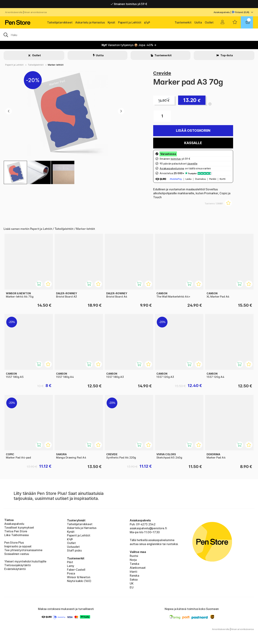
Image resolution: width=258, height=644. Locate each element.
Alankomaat (138, 568)
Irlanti (133, 572)
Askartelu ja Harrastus (90, 22)
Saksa (134, 579)
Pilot (70, 562)
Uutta (198, 22)
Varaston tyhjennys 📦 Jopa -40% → (129, 45)
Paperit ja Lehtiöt (130, 22)
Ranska (134, 576)
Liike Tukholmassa (16, 535)
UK (132, 583)
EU (132, 587)
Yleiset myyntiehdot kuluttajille (25, 561)
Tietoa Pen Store (16, 531)
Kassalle (193, 143)
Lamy (71, 566)
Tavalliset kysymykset (19, 527)
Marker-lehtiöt (56, 65)
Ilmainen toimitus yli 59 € (129, 4)
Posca (71, 573)
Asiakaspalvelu (222, 12)
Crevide (162, 73)
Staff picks (74, 550)
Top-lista (226, 55)
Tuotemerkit (183, 22)
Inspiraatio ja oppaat (18, 546)
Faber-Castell (76, 570)
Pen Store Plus (14, 543)
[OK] (129, 35)
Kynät (111, 22)
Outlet (209, 22)
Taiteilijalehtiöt (36, 65)
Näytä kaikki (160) (79, 581)
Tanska (134, 564)
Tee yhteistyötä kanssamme (23, 550)
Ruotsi (134, 556)
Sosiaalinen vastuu (17, 554)
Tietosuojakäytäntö (18, 565)
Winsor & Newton (79, 577)
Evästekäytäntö (15, 569)
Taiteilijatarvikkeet (60, 22)
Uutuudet (73, 547)
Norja (133, 560)
